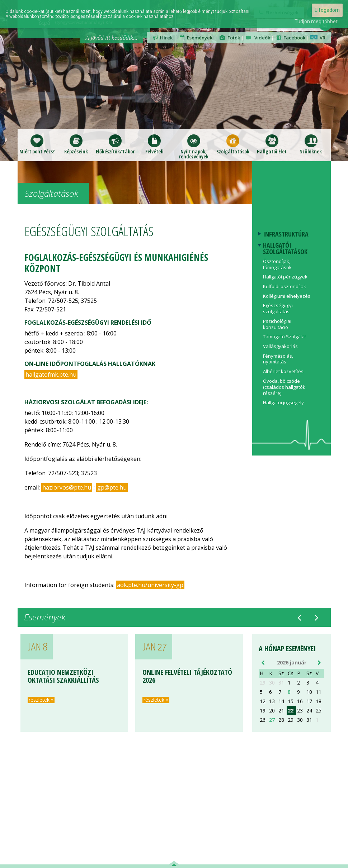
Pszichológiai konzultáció (277, 324)
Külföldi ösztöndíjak (284, 286)
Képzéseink (76, 144)
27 (272, 720)
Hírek (163, 38)
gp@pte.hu (112, 487)
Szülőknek (311, 144)
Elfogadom (327, 10)
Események (196, 38)
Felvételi (154, 144)
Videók (258, 38)
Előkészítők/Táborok (115, 144)
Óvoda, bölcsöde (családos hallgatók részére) (284, 387)
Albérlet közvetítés (283, 371)
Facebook (290, 38)
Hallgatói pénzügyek (285, 277)
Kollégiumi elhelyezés (287, 296)
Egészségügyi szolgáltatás (278, 308)
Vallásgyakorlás (280, 346)
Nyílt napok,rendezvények (194, 147)
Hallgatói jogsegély (283, 402)
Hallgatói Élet (272, 144)
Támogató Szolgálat (284, 337)
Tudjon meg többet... (318, 22)
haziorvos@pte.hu (67, 487)
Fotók (229, 38)
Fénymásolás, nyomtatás (278, 359)
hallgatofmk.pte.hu (51, 375)
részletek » (41, 700)
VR (318, 38)
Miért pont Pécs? (37, 144)
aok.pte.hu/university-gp (150, 585)
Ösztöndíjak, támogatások (277, 264)
